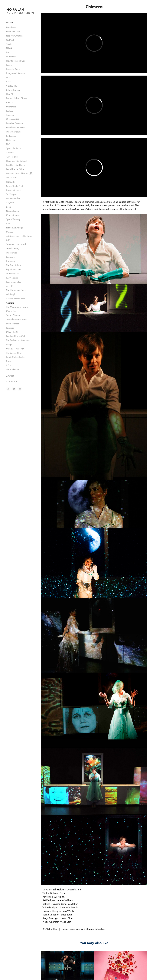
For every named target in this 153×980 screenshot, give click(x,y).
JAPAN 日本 (12, 332)
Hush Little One (13, 32)
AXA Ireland (12, 157)
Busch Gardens (13, 324)
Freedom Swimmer (15, 123)
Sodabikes (11, 136)
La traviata (11, 57)
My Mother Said (14, 269)
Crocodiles (11, 311)
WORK (10, 22)
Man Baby (11, 27)
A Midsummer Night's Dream (20, 236)
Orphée (10, 153)
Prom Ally (10, 182)
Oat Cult (10, 40)
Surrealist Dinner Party (16, 319)
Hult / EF (10, 94)
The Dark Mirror (14, 265)
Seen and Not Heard (16, 244)
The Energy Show (14, 353)
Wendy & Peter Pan (15, 349)
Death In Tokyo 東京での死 (19, 173)
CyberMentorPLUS (15, 186)
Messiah (10, 232)
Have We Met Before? (17, 161)
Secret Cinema (13, 315)
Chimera (10, 303)
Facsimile (10, 328)
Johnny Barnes (13, 90)
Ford (8, 52)
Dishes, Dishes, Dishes (17, 98)
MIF (8, 240)
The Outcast (12, 178)
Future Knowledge (14, 228)
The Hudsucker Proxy (16, 290)
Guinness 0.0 (12, 119)
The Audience (12, 370)
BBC (8, 144)
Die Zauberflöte (13, 198)
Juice (8, 82)
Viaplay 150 (12, 86)
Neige (9, 344)
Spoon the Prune (14, 148)
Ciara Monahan (14, 215)
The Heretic (11, 253)
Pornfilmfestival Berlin (16, 165)
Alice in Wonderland (16, 299)
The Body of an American (18, 340)
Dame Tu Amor (13, 69)
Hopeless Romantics (15, 127)
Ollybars (10, 203)
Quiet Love (11, 140)
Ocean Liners (12, 211)
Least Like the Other (15, 169)
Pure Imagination (14, 282)
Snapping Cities (13, 274)
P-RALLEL (10, 102)
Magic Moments (14, 190)
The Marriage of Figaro (17, 307)
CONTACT (12, 381)
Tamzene (10, 115)
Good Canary (13, 249)
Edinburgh (11, 294)
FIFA (8, 77)
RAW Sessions (13, 278)
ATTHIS (10, 286)
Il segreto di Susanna (16, 73)
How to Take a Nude (16, 61)
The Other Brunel (14, 132)
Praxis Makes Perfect (16, 357)
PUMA (9, 48)
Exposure (10, 257)
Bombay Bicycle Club (16, 336)
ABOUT (10, 376)
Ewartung (10, 261)
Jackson (10, 111)
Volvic (9, 44)
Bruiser (9, 65)
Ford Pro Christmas (15, 36)
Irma (8, 223)
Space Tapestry (13, 219)
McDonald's (12, 107)
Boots (9, 207)
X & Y (9, 365)
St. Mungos (11, 194)
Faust (8, 361)
